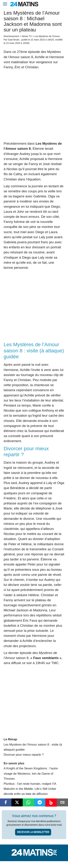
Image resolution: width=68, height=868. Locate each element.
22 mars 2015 (38, 40)
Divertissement (11, 36)
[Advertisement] (34, 105)
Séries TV (27, 36)
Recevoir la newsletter (33, 832)
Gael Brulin (14, 40)
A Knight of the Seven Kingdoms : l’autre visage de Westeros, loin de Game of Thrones (31, 773)
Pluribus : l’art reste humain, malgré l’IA (30, 784)
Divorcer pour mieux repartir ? (24, 755)
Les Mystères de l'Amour (47, 36)
